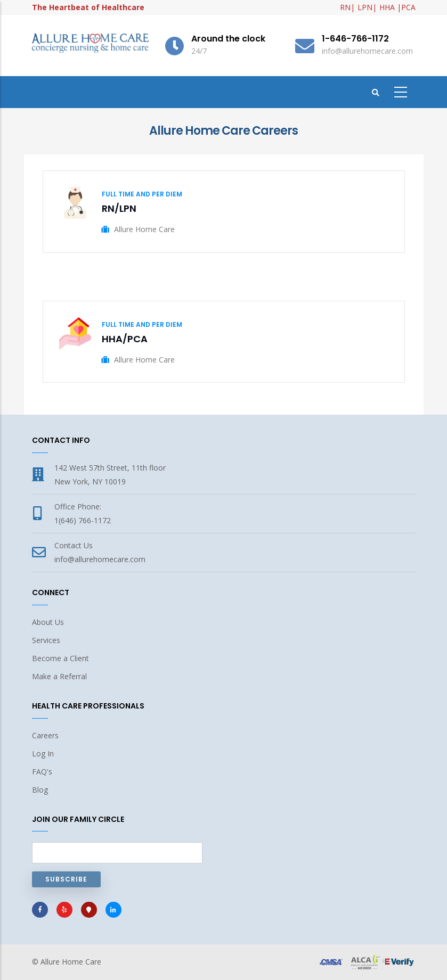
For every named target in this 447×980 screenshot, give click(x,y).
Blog (40, 790)
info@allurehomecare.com (100, 559)
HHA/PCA (125, 339)
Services (46, 640)
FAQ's (42, 772)
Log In (43, 753)
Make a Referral (59, 676)
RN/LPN (119, 208)
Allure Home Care (71, 962)
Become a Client (60, 658)
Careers (45, 735)
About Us (48, 622)
